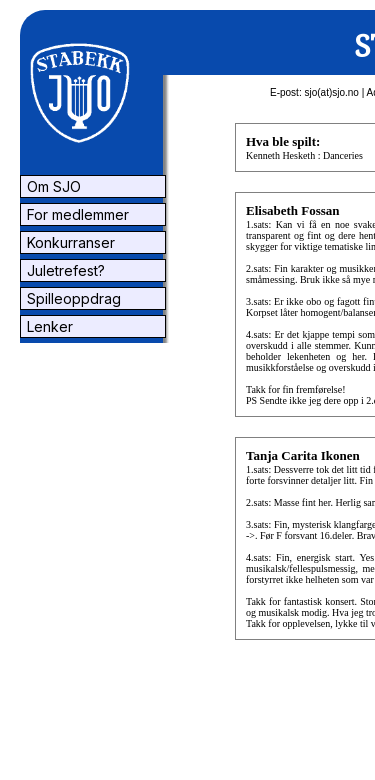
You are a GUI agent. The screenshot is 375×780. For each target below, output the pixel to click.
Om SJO (52, 186)
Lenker (48, 326)
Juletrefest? (64, 270)
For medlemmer (76, 214)
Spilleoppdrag (72, 298)
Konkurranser (69, 242)
